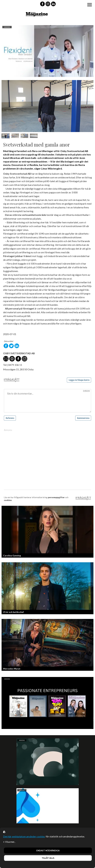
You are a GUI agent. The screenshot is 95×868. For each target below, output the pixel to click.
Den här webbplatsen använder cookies (24, 836)
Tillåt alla (48, 858)
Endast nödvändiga (48, 851)
